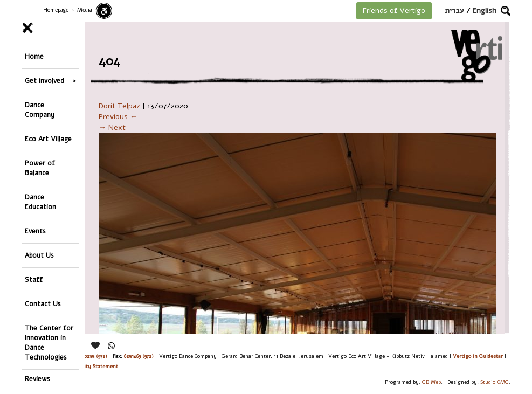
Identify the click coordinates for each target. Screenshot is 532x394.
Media (85, 10)
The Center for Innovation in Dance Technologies (49, 343)
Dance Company (40, 110)
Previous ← (118, 117)
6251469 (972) (139, 356)
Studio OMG (495, 382)
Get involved (44, 81)
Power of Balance (40, 168)
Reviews (37, 379)
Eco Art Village (48, 139)
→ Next (112, 127)
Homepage (56, 10)
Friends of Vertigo (394, 11)
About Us (39, 255)
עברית (454, 11)
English (485, 11)
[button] (506, 11)
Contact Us (43, 304)
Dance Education (40, 202)
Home (34, 56)
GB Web (431, 382)
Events (35, 231)
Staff (34, 279)
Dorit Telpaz (119, 106)
